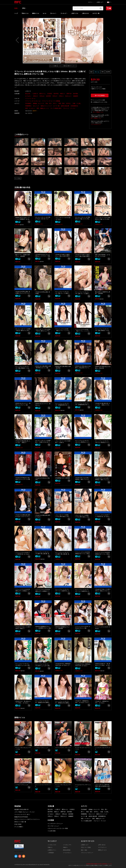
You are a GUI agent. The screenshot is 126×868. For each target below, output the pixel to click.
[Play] (63, 41)
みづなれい (28, 96)
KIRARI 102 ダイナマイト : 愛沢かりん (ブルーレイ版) (23, 404)
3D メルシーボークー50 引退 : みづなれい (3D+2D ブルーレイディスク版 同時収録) (43, 218)
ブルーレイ (53, 13)
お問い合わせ (102, 845)
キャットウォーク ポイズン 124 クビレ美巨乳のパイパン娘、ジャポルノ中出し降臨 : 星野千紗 (103, 442)
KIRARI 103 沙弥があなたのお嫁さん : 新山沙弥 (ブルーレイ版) (83, 367)
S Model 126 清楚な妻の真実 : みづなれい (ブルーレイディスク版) (23, 516)
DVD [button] (91, 72)
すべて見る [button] (18, 178)
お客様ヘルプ (100, 2)
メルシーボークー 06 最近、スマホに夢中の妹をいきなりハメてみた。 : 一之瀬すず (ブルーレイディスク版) (63, 516)
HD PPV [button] (108, 72)
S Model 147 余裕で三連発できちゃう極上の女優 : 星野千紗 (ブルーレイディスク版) (63, 255)
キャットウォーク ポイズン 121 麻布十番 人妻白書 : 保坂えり (63, 553)
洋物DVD (50, 847)
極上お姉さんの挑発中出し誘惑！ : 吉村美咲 (103, 293)
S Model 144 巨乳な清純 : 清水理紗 (43, 293)
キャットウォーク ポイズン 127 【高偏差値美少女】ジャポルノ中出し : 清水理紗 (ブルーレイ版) (63, 404)
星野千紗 (69, 94)
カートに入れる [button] (100, 95)
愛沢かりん (43, 94)
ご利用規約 (51, 853)
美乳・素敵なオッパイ (43, 108)
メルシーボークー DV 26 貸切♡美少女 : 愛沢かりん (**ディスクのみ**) (43, 330)
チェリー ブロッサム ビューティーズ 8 (23, 748)
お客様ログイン (52, 850)
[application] (63, 41)
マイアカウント (102, 847)
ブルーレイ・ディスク (69, 108)
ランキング (63, 13)
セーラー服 (56, 106)
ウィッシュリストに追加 (98, 100)
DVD (16, 8)
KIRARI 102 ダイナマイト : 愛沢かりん (43, 404)
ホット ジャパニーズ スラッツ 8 (43, 786)
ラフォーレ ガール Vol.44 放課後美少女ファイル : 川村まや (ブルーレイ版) (82, 553)
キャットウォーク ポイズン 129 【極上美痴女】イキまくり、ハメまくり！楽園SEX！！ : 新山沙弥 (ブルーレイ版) (103, 330)
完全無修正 (28, 103)
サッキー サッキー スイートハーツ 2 (83, 748)
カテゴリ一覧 (96, 13)
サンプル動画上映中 (56, 108)
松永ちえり (68, 96)
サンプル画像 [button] (53, 66)
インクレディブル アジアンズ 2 (103, 748)
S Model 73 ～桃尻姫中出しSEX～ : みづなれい (102, 702)
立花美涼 (50, 94)
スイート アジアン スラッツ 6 (63, 748)
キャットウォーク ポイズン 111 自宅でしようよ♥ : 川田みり (43, 665)
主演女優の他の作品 (22, 187)
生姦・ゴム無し (77, 103)
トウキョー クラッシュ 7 (42, 748)
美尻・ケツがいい (30, 108)
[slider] (58, 62)
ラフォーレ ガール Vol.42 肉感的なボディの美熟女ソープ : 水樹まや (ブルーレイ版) (23, 590)
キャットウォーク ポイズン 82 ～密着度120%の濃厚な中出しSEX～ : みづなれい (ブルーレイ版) (43, 702)
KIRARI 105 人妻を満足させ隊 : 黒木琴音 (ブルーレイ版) (43, 367)
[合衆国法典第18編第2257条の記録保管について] (99, 864)
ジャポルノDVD (52, 845)
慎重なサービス (102, 850)
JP (109, 2)
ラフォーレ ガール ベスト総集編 (51, 101)
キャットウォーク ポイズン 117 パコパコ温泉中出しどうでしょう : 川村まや (83, 590)
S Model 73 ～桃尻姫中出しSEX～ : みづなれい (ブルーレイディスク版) (83, 702)
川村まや (55, 96)
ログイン (91, 2)
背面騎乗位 (28, 106)
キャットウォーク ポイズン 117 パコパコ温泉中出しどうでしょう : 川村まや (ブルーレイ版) (63, 590)
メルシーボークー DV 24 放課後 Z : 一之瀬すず (63, 442)
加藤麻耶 (76, 96)
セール (44, 13)
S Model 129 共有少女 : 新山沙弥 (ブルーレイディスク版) (23, 479)
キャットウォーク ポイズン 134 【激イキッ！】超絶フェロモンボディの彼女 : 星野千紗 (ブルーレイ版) (63, 292)
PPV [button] (103, 72)
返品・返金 (84, 850)
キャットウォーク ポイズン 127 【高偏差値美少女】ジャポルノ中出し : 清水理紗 (83, 404)
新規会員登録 (67, 850)
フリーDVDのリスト (96, 124)
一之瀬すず (35, 94)
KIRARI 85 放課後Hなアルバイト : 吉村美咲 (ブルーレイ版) (43, 627)
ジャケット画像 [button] (62, 66)
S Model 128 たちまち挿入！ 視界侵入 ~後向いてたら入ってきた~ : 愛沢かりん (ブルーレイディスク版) (83, 479)
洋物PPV (65, 847)
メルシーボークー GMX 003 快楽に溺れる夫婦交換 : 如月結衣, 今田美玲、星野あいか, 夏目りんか (102, 785)
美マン (55, 103)
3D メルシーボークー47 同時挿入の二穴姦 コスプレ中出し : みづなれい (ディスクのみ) (83, 218)
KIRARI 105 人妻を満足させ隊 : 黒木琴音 (63, 367)
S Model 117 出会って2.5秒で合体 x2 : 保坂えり (23, 628)
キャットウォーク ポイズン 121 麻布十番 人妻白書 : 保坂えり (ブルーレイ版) (43, 553)
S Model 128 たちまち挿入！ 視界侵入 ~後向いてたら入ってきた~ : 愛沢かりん (103, 479)
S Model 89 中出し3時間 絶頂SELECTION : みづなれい (83, 665)
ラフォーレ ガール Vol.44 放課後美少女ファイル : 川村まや (102, 553)
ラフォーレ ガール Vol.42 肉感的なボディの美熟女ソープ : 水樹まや (43, 590)
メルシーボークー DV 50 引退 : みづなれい (63, 218)
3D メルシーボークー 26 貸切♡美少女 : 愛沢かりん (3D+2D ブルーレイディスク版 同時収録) (23, 330)
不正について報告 (86, 847)
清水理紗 (76, 94)
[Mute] (98, 62)
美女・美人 (49, 103)
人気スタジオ (85, 13)
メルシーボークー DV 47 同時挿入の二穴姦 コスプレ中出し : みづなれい (103, 218)
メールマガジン (67, 853)
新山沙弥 (28, 94)
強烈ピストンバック (46, 106)
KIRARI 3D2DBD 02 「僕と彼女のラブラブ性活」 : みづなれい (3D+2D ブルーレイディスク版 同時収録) (103, 665)
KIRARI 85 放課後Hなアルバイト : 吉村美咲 (62, 628)
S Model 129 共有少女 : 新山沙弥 (43, 479)
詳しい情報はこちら (98, 112)
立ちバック (36, 106)
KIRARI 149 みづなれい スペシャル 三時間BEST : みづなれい (23, 218)
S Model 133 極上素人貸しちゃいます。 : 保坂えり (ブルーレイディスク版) (103, 404)
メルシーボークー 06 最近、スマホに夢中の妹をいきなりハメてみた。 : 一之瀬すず (83, 516)
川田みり (61, 96)
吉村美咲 (48, 96)
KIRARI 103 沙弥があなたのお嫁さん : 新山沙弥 (103, 367)
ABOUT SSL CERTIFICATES (19, 852)
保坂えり (63, 94)
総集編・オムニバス (38, 103)
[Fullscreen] (101, 62)
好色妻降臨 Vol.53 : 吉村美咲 (63, 478)
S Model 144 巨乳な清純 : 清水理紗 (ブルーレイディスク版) (23, 292)
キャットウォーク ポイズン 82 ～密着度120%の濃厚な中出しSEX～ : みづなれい (63, 702)
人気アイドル (75, 13)
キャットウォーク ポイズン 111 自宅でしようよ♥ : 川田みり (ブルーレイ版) (23, 665)
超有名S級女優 (65, 106)
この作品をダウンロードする (99, 102)
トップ (16, 13)
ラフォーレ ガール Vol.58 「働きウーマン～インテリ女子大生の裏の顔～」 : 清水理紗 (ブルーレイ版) (63, 330)
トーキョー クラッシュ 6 (22, 785)
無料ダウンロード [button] (72, 66)
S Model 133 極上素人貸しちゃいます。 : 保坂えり (23, 442)
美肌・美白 (62, 103)
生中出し (69, 103)
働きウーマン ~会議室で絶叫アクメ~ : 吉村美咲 (23, 255)
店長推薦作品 (74, 106)
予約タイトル (25, 13)
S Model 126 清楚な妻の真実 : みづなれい (43, 516)
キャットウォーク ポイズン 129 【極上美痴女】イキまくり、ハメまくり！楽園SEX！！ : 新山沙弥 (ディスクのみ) (23, 367)
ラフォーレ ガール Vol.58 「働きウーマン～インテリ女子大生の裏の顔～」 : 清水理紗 (83, 330)
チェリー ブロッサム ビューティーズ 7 (63, 786)
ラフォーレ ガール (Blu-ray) (33, 101)
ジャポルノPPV (67, 845)
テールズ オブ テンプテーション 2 (83, 786)
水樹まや (35, 96)
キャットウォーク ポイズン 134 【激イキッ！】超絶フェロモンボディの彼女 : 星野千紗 (83, 293)
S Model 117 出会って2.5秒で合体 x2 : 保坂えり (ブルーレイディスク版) (103, 590)
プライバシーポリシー (87, 853)
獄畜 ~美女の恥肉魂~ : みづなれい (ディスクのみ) (103, 255)
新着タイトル (36, 13)
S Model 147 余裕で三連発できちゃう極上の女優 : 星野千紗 (83, 256)
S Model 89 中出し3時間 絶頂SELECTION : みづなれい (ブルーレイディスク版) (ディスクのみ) (63, 665)
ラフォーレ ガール (30, 98)
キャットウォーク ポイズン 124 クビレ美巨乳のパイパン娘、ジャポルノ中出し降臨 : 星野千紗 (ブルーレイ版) (83, 441)
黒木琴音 (56, 94)
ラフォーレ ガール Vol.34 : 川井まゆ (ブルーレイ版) (83, 627)
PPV (24, 8)
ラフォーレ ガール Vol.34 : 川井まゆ (103, 628)
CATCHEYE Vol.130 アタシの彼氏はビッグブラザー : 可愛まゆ (43, 255)
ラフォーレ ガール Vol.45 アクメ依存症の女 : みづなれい (23, 553)
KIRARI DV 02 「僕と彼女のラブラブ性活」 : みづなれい (23, 702)
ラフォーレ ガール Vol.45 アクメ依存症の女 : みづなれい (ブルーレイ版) (102, 516)
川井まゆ (42, 96)
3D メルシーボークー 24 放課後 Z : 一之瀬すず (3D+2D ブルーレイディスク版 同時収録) (43, 441)
